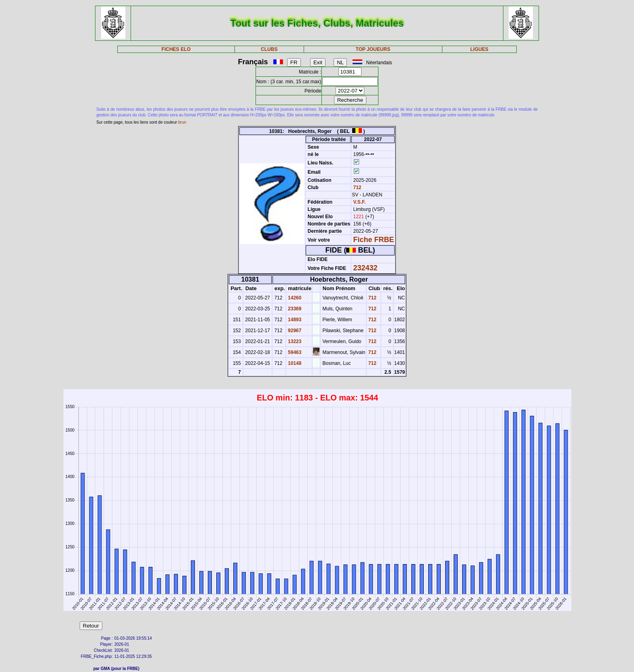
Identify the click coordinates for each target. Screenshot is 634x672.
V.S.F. (360, 202)
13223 (294, 341)
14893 (294, 320)
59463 (294, 352)
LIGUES (479, 49)
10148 (294, 363)
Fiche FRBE (374, 240)
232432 (366, 268)
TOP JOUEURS (373, 49)
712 (356, 187)
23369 (294, 309)
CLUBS (269, 49)
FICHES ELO (176, 49)
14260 (294, 298)
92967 (294, 331)
